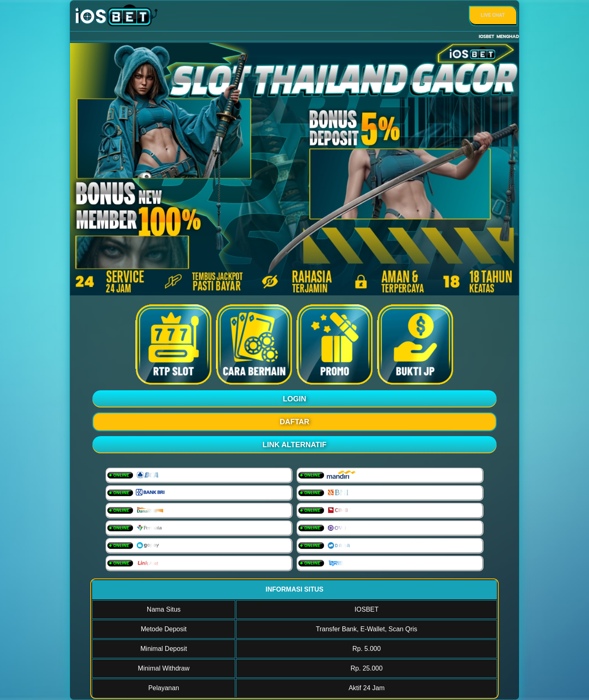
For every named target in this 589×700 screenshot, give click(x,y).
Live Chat (493, 15)
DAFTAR (295, 422)
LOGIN (295, 399)
